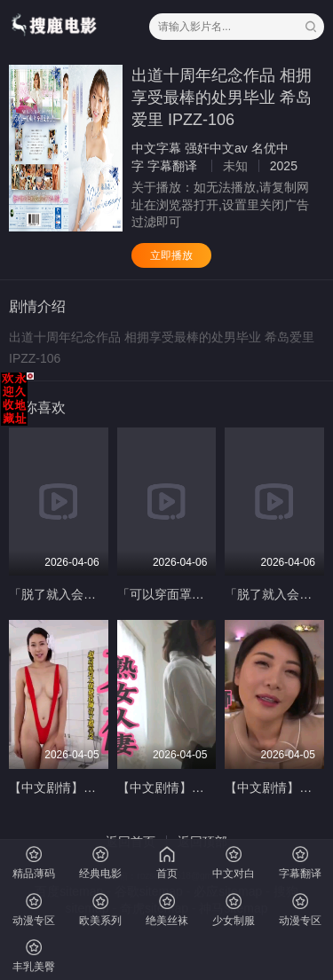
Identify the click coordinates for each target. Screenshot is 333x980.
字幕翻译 (172, 166)
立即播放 (171, 255)
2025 (284, 166)
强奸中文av (216, 148)
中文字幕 (156, 148)
